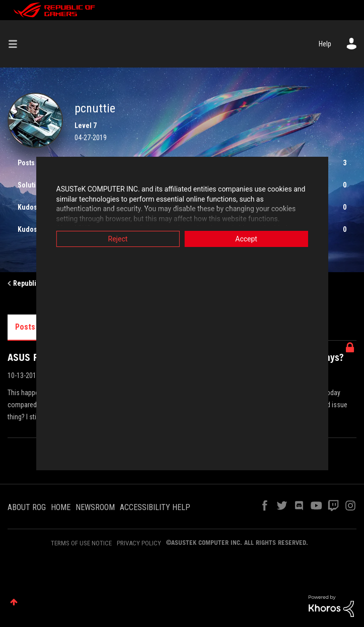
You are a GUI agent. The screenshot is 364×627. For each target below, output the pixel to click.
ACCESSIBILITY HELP (155, 507)
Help (325, 44)
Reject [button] (110, 239)
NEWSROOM (95, 507)
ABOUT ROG (27, 507)
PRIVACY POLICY (139, 543)
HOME (61, 507)
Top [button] (14, 602)
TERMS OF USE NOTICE (81, 543)
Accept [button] (255, 239)
